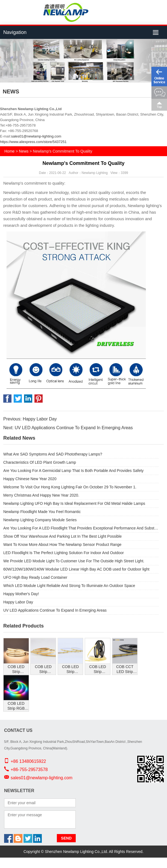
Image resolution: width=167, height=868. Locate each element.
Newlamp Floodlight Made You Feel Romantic (42, 512)
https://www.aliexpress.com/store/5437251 (33, 142)
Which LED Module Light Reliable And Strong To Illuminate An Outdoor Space (69, 586)
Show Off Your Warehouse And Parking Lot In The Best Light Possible (62, 536)
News (24, 151)
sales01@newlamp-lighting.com (36, 136)
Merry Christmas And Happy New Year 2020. (41, 495)
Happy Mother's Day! (21, 594)
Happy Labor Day (18, 602)
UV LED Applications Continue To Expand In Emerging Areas (55, 610)
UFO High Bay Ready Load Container (35, 577)
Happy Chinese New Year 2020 (30, 479)
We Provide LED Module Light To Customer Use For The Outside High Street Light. (74, 561)
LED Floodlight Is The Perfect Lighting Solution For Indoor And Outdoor (64, 553)
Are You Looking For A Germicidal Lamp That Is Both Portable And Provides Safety (73, 471)
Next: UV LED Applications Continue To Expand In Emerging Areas (68, 428)
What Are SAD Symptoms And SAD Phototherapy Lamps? (53, 454)
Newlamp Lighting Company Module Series (40, 520)
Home (9, 151)
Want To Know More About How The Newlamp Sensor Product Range (62, 545)
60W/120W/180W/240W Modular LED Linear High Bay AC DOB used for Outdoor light (76, 569)
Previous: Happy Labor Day (30, 419)
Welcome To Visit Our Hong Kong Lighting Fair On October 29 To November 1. (70, 487)
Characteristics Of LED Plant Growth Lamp (40, 462)
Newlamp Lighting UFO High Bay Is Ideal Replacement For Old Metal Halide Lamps (74, 503)
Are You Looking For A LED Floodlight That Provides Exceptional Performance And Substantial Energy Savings (81, 528)
